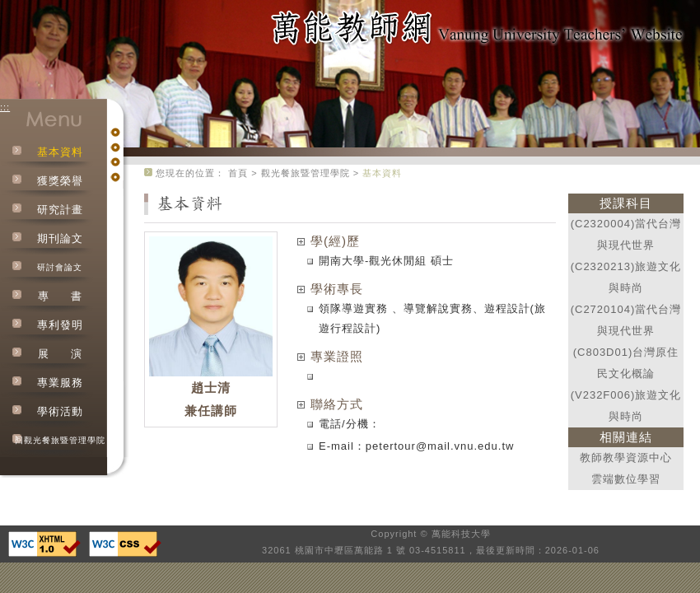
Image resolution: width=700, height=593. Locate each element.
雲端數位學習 (626, 479)
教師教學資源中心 (626, 458)
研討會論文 (60, 267)
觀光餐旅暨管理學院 (306, 173)
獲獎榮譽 (60, 181)
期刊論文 (60, 238)
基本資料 (60, 152)
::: (5, 107)
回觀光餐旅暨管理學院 (60, 440)
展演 (60, 354)
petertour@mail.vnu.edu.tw (440, 446)
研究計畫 (60, 210)
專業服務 (60, 383)
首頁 (238, 173)
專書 (60, 296)
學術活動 (60, 411)
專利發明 (60, 325)
